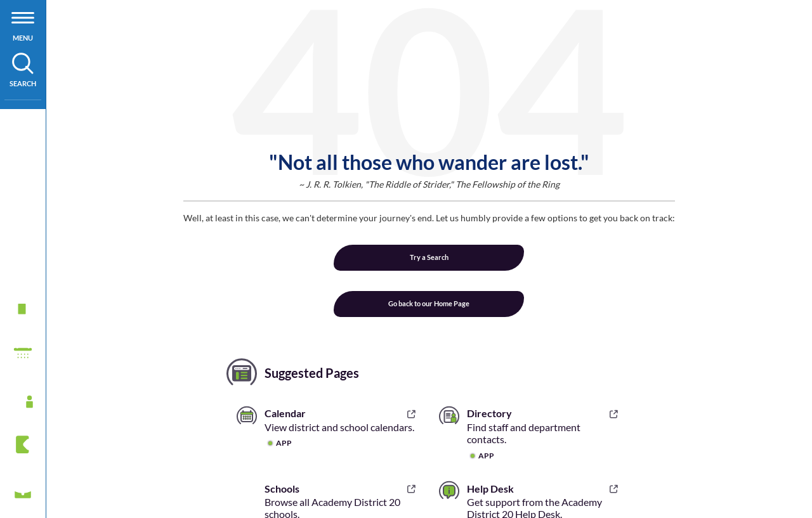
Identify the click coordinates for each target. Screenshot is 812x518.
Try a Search (429, 257)
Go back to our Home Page (429, 303)
